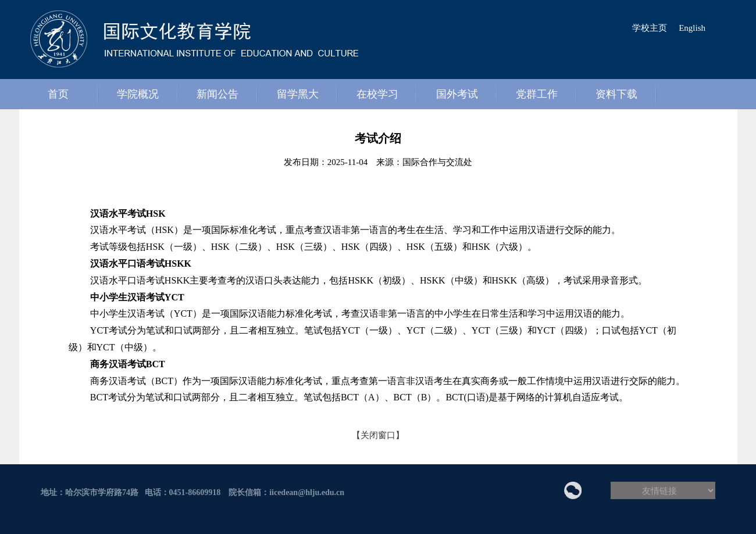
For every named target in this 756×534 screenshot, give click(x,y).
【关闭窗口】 (378, 435)
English (692, 28)
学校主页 (650, 28)
